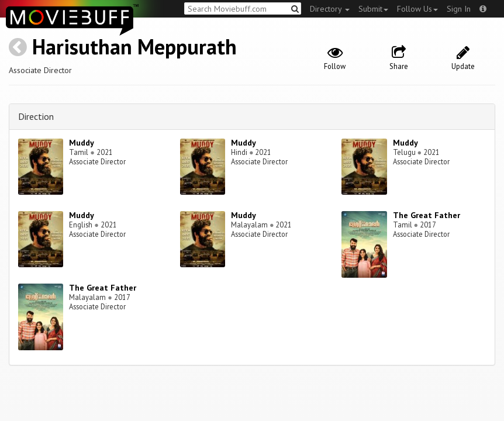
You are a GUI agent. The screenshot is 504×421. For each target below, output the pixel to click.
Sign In (459, 9)
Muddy (82, 143)
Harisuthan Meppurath (134, 46)
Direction (36, 116)
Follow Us (417, 9)
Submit (373, 9)
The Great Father (427, 215)
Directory (330, 9)
